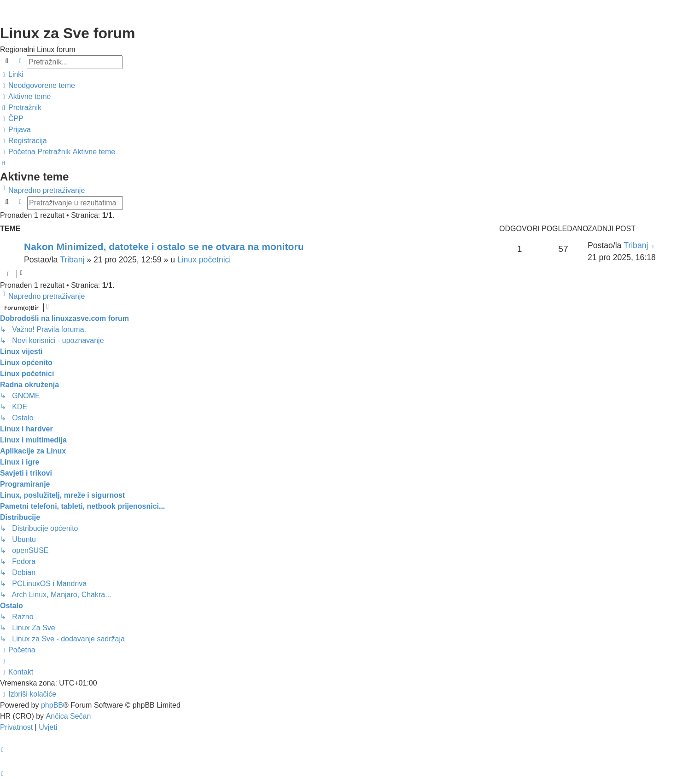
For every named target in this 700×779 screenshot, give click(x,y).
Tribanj (72, 260)
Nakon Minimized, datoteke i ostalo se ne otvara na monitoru (164, 247)
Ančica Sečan (69, 716)
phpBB (52, 705)
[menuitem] (38, 86)
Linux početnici (204, 260)
